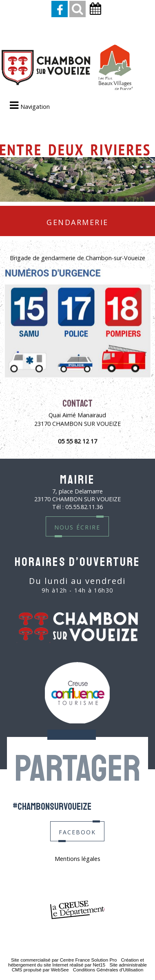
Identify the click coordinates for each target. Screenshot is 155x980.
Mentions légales (77, 859)
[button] (77, 9)
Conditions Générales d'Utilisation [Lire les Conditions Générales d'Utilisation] (108, 970)
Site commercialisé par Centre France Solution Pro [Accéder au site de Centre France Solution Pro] (64, 960)
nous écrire (77, 526)
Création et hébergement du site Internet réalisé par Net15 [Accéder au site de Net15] (76, 962)
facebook (77, 831)
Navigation (35, 107)
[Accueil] (67, 68)
